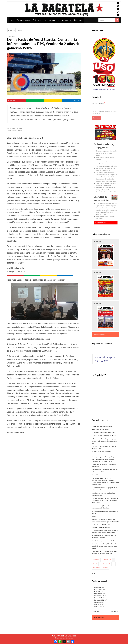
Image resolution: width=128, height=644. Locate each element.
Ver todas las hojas (100, 223)
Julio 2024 (97, 604)
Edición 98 (11, 30)
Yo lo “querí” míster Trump (100, 429)
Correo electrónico (98, 103)
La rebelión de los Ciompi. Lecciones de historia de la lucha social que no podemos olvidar (105, 546)
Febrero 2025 (98, 589)
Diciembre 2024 (99, 594)
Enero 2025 (98, 591)
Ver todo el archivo (99, 617)
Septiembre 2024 (99, 600)
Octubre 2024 (98, 598)
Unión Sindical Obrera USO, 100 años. (104, 90)
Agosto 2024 (98, 602)
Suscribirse (97, 118)
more (94, 573)
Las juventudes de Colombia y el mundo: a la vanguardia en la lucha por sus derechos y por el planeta (105, 500)
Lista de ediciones (51, 20)
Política (20, 30)
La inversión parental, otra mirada (102, 426)
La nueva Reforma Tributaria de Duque (104, 436)
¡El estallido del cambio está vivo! (101, 198)
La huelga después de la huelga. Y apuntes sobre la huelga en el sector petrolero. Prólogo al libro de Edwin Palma (105, 459)
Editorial (37, 20)
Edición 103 (97, 273)
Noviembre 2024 (99, 596)
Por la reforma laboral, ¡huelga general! (104, 146)
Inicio (12, 20)
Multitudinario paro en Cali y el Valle (103, 541)
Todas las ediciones (99, 335)
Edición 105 (97, 242)
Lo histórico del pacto (99, 475)
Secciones (66, 20)
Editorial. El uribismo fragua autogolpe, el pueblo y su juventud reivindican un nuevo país (105, 441)
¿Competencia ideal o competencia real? (104, 432)
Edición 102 (97, 304)
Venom (94, 516)
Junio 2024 (97, 606)
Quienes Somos (23, 20)
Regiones (78, 20)
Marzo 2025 (98, 587)
